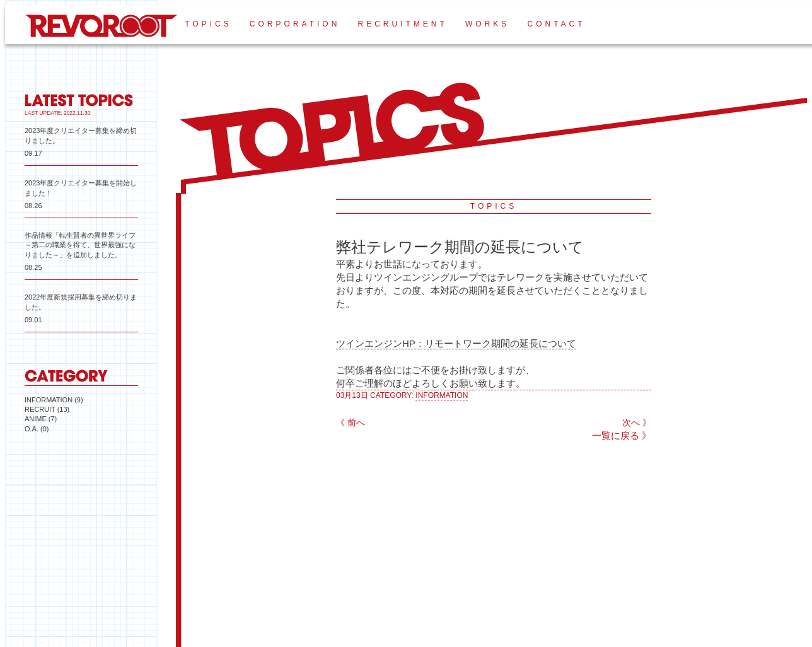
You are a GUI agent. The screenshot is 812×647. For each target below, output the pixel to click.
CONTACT (556, 24)
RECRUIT (40, 409)
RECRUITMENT (402, 24)
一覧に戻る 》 (622, 435)
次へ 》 (637, 423)
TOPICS (208, 24)
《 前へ (351, 423)
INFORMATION (49, 400)
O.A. (32, 429)
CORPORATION (295, 24)
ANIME (36, 419)
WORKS (487, 24)
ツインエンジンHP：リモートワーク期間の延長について (456, 343)
